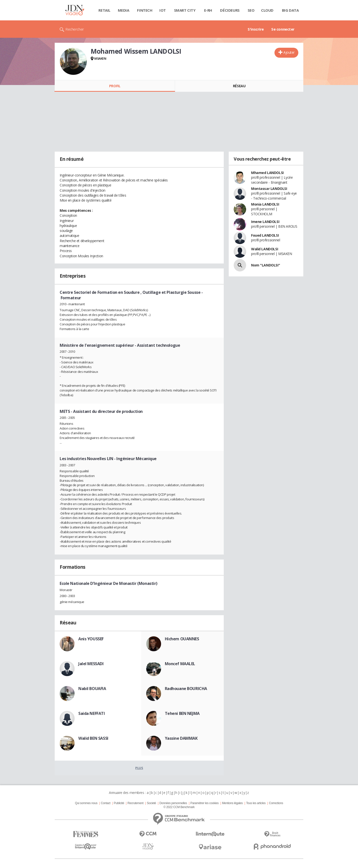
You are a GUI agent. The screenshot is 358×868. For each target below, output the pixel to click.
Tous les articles (256, 803)
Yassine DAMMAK (181, 738)
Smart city (185, 10)
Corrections (276, 803)
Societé (151, 803)
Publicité (119, 803)
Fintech (145, 10)
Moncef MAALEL (180, 664)
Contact (106, 803)
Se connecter (283, 29)
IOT (163, 10)
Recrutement (135, 803)
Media (124, 10)
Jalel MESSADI (91, 664)
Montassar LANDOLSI (269, 189)
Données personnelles (173, 803)
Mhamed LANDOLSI (267, 173)
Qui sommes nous (86, 803)
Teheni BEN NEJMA (182, 713)
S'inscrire (256, 29)
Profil (115, 86)
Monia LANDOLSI (265, 204)
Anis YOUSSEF (91, 639)
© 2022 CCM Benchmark (179, 807)
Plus (139, 768)
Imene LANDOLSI (265, 222)
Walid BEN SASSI (93, 738)
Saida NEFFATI (92, 713)
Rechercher (75, 29)
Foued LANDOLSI (265, 235)
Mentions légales (232, 803)
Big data (290, 10)
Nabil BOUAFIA (92, 689)
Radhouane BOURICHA (186, 689)
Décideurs (230, 10)
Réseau (239, 86)
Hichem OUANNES (182, 639)
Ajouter (289, 52)
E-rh (208, 10)
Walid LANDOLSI (265, 249)
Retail (104, 10)
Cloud (267, 10)
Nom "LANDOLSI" (266, 265)
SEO (251, 10)
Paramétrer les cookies (204, 803)
